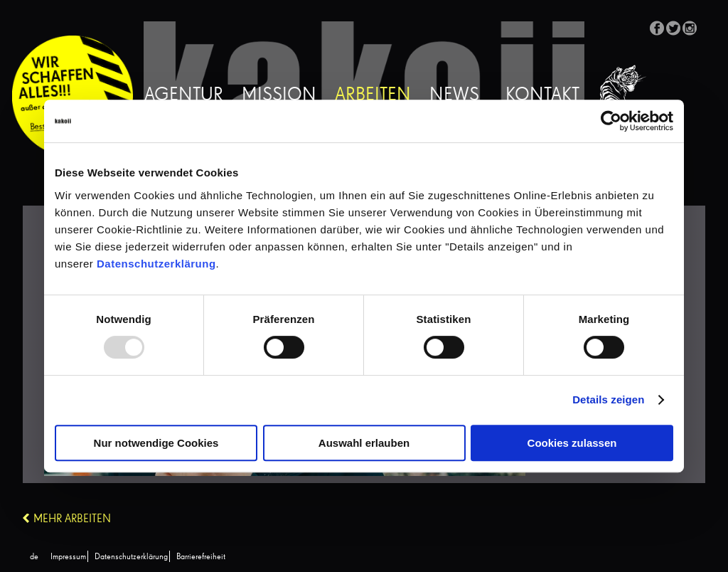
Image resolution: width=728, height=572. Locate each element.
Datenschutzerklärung (156, 264)
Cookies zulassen (572, 443)
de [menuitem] (34, 557)
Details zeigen (608, 399)
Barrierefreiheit (201, 557)
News (454, 95)
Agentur (184, 95)
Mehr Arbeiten (72, 519)
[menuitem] (34, 557)
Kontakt (542, 95)
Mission (279, 95)
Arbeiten (373, 95)
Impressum (68, 557)
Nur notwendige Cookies (156, 443)
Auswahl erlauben (364, 443)
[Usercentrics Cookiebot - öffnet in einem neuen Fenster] (611, 121)
